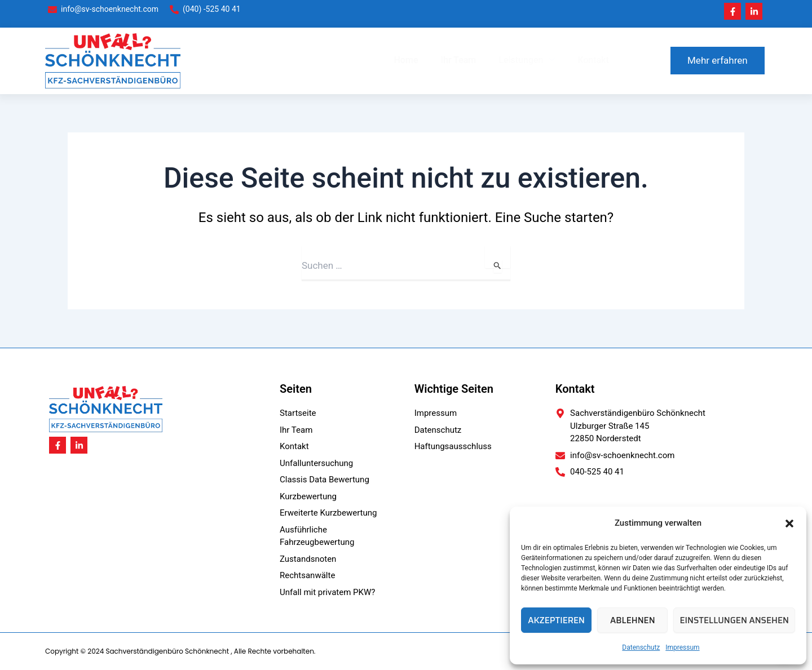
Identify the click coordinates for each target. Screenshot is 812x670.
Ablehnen (632, 620)
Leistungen (527, 61)
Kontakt (593, 60)
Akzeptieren (556, 620)
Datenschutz (641, 647)
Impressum (682, 647)
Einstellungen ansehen (734, 620)
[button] (789, 523)
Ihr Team (458, 60)
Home (406, 60)
